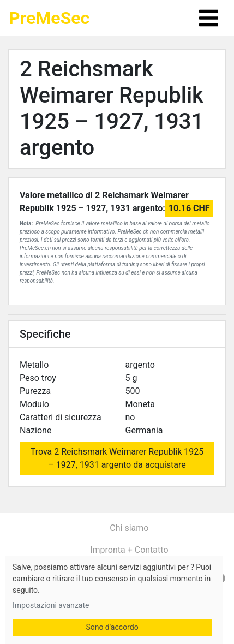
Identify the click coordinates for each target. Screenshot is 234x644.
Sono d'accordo (112, 627)
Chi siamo (129, 528)
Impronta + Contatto (129, 550)
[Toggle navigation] (209, 18)
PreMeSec (49, 18)
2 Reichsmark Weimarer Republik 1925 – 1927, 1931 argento (112, 108)
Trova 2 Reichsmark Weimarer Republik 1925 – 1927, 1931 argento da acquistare (117, 458)
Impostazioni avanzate (51, 605)
